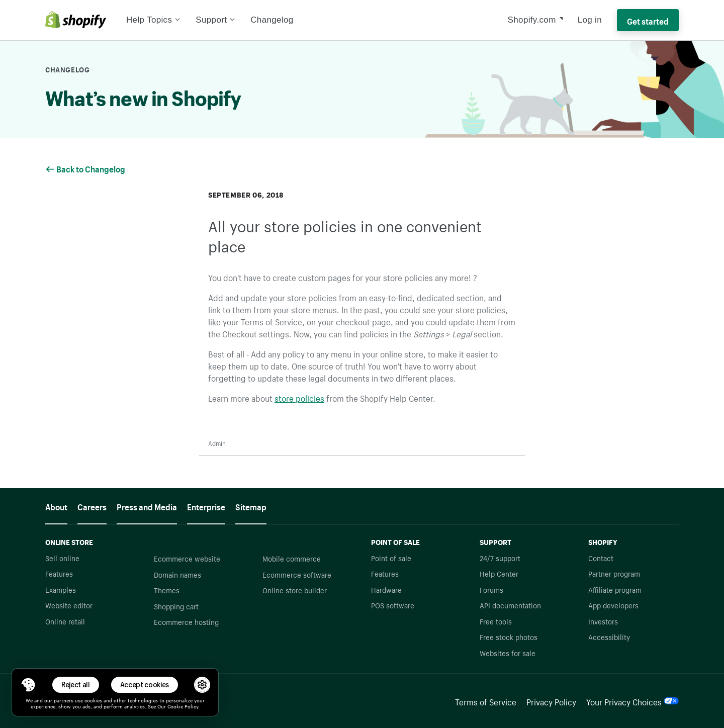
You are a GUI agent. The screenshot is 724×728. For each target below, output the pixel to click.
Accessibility (609, 636)
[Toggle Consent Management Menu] (28, 685)
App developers (613, 605)
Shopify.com (532, 20)
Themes (167, 590)
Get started (648, 20)
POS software (393, 605)
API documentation (510, 605)
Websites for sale (508, 653)
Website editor (69, 605)
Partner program (614, 573)
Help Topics (153, 20)
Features (59, 573)
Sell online (62, 558)
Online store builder (295, 590)
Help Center (499, 573)
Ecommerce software (297, 574)
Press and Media (147, 506)
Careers (92, 506)
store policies (299, 397)
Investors (603, 621)
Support (215, 20)
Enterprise (206, 506)
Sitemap (251, 506)
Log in (590, 20)
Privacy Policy (551, 701)
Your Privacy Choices (632, 701)
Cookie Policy (183, 706)
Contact (601, 558)
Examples (61, 589)
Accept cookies (145, 685)
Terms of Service (486, 701)
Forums (491, 589)
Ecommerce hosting (186, 621)
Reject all (76, 685)
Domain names (177, 574)
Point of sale (391, 558)
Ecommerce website (187, 558)
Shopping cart (176, 606)
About (56, 506)
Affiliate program (615, 589)
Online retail (65, 621)
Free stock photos (509, 636)
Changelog (272, 20)
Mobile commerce (292, 558)
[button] (28, 685)
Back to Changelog (86, 168)
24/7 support (500, 558)
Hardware (386, 589)
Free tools (496, 621)
